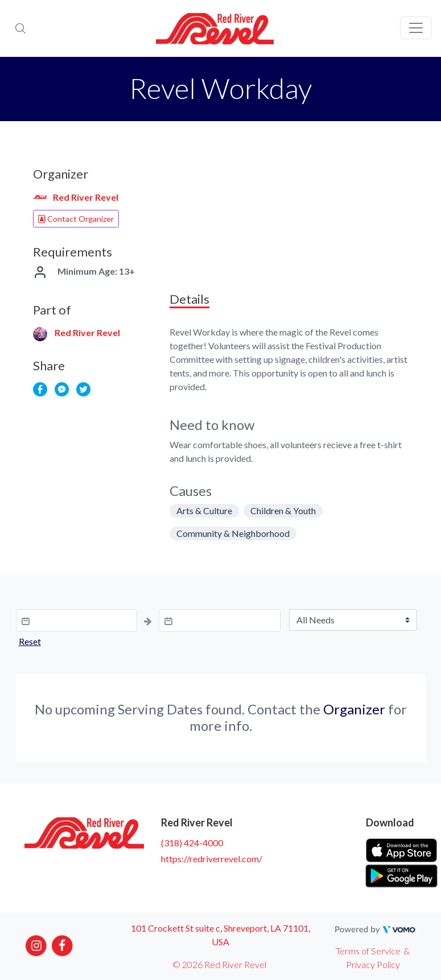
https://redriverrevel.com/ (212, 859)
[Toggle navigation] (416, 28)
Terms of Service (368, 951)
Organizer (354, 709)
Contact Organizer (76, 219)
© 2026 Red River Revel (219, 964)
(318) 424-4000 (192, 843)
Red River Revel (86, 197)
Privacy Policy (373, 964)
